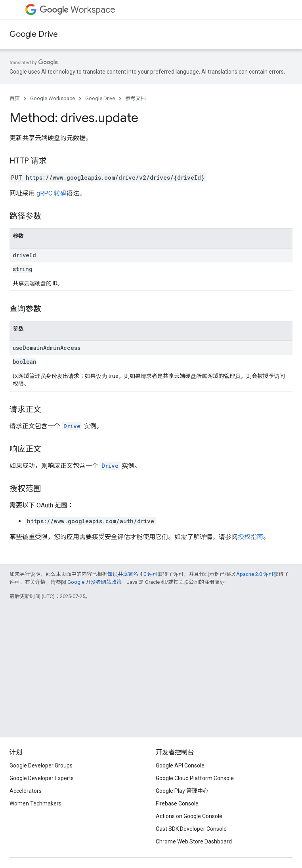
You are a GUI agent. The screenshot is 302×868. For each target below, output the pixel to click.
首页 (15, 98)
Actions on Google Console (189, 816)
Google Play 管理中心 (182, 791)
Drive (72, 426)
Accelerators (26, 791)
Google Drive (34, 34)
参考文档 (136, 98)
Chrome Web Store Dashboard (194, 841)
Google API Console (180, 765)
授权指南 (250, 537)
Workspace (77, 10)
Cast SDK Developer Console (191, 829)
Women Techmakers (35, 803)
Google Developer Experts (42, 778)
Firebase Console (177, 803)
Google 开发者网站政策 (95, 582)
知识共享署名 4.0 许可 (133, 574)
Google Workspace (53, 98)
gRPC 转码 (52, 193)
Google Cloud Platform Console (195, 778)
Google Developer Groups (41, 765)
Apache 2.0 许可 (255, 574)
